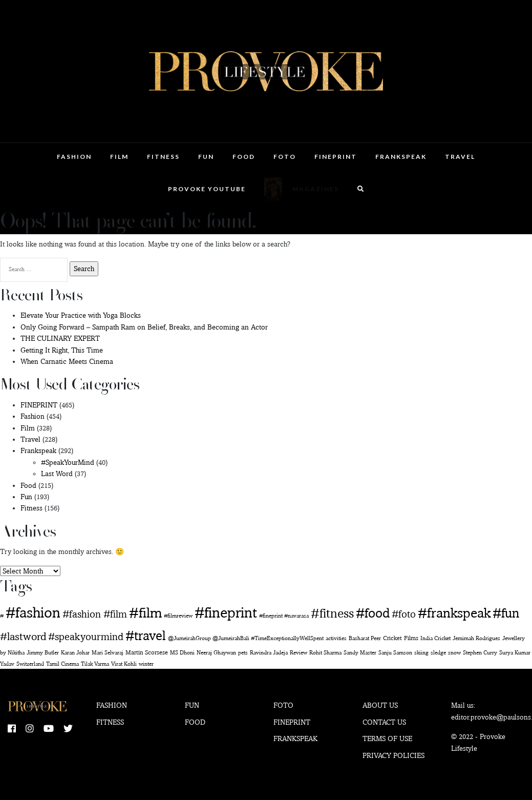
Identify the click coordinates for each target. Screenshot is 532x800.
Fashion (74, 157)
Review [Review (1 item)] (299, 653)
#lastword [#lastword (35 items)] (23, 636)
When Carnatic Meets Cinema (67, 361)
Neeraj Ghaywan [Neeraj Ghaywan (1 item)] (216, 653)
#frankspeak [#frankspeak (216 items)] (454, 613)
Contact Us (384, 722)
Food (244, 157)
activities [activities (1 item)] (336, 638)
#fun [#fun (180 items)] (506, 613)
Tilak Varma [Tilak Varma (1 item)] (95, 664)
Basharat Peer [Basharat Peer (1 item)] (365, 638)
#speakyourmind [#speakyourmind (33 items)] (86, 637)
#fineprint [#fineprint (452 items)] (226, 612)
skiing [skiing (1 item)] (421, 653)
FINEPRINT (336, 157)
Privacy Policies (393, 755)
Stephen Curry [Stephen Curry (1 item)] (480, 653)
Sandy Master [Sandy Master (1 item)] (360, 653)
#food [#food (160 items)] (373, 613)
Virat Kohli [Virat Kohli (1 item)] (124, 664)
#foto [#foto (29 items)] (404, 614)
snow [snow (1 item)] (454, 653)
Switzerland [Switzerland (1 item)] (30, 664)
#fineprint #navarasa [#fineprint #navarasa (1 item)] (284, 616)
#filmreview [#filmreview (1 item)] (178, 616)
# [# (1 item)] (2, 616)
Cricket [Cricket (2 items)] (392, 638)
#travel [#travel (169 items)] (146, 635)
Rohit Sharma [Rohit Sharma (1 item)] (325, 653)
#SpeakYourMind (68, 462)
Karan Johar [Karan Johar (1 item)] (75, 653)
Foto (285, 157)
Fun (206, 157)
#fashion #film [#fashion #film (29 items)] (95, 614)
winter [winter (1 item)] (146, 664)
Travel (460, 157)
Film (119, 157)
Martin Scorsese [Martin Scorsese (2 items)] (147, 652)
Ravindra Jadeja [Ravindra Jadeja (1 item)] (269, 653)
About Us (380, 705)
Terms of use (387, 739)
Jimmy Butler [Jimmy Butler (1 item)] (43, 653)
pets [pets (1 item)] (243, 653)
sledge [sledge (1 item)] (438, 653)
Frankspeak (401, 157)
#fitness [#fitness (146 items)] (332, 613)
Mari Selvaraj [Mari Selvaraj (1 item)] (108, 653)
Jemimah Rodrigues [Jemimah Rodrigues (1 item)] (476, 638)
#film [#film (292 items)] (145, 612)
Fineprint (292, 722)
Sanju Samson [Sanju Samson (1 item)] (395, 653)
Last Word (57, 474)
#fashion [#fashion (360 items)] (33, 612)
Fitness (163, 157)
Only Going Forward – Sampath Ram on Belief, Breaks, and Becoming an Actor (144, 327)
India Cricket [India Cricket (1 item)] (435, 638)
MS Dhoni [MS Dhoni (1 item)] (182, 653)
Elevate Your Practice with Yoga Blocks (81, 315)
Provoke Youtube (207, 189)
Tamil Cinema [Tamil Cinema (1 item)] (62, 664)
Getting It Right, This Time (62, 350)
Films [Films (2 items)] (411, 638)
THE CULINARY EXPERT (60, 338)
